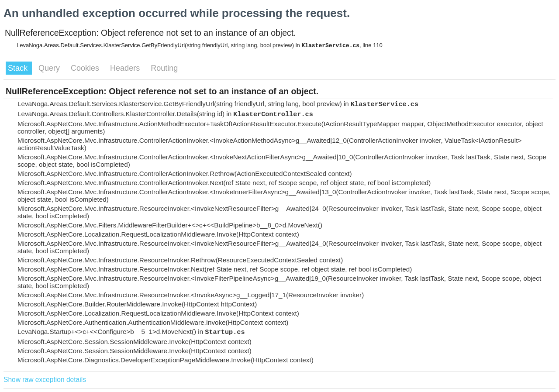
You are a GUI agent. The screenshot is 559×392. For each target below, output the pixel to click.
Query (50, 68)
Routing (164, 68)
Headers (126, 68)
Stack (19, 68)
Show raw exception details (45, 380)
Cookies (86, 68)
